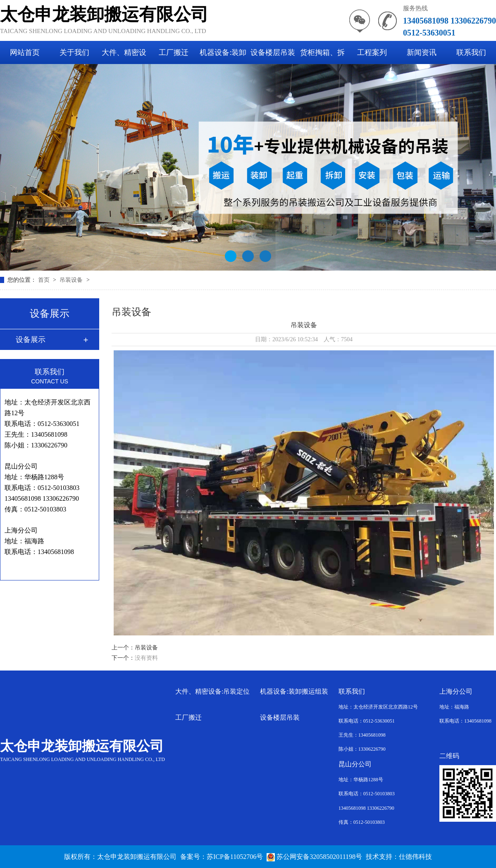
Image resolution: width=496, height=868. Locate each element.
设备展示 (31, 340)
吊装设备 (72, 280)
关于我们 (74, 52)
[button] (231, 256)
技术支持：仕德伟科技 (399, 857)
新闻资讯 (422, 52)
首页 (45, 280)
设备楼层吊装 (273, 52)
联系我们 (471, 52)
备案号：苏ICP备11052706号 (222, 857)
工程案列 (372, 52)
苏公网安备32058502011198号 (314, 857)
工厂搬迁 (174, 52)
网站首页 (25, 52)
